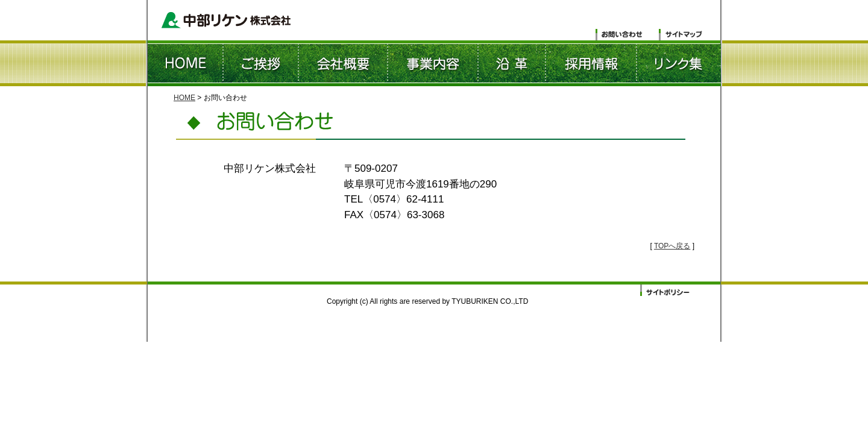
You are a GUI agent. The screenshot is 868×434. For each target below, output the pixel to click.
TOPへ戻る (672, 246)
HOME (184, 98)
